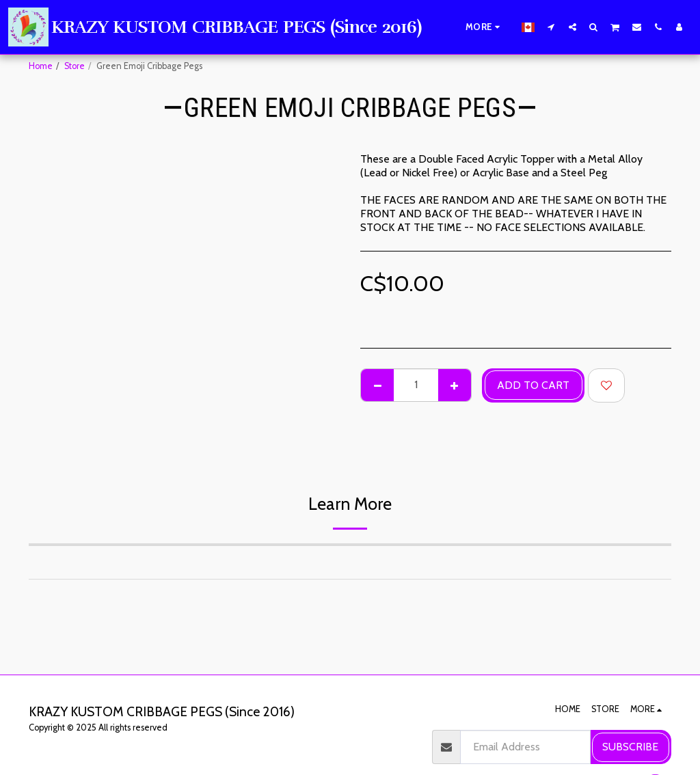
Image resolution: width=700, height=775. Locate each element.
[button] (551, 27)
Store (75, 66)
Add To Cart (533, 385)
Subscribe (630, 747)
